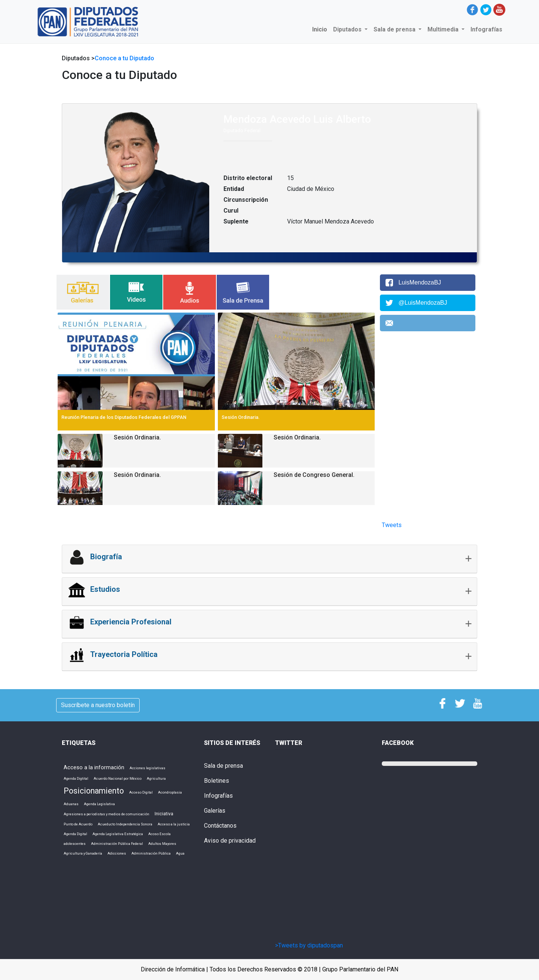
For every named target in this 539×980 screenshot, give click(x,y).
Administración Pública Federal (117, 844)
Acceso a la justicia (174, 824)
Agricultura (156, 778)
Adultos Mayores (162, 844)
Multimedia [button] (444, 29)
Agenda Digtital (76, 778)
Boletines (217, 781)
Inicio (321, 29)
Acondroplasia (170, 792)
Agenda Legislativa (99, 804)
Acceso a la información (94, 767)
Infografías (486, 29)
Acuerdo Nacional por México (118, 778)
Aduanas (71, 804)
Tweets (392, 525)
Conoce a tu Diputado (124, 58)
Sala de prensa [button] (395, 29)
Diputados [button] (348, 29)
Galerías (215, 811)
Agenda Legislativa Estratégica (118, 834)
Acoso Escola (159, 834)
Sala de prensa (223, 766)
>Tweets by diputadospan (309, 945)
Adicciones (117, 853)
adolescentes (75, 844)
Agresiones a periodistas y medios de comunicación (106, 814)
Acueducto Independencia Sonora (125, 824)
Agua (180, 853)
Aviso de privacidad (230, 841)
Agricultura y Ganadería (83, 853)
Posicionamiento (94, 791)
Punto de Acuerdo (78, 824)
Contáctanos (220, 826)
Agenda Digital (75, 834)
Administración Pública (151, 853)
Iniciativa (164, 814)
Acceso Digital (141, 792)
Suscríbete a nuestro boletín (98, 705)
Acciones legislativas (147, 768)
